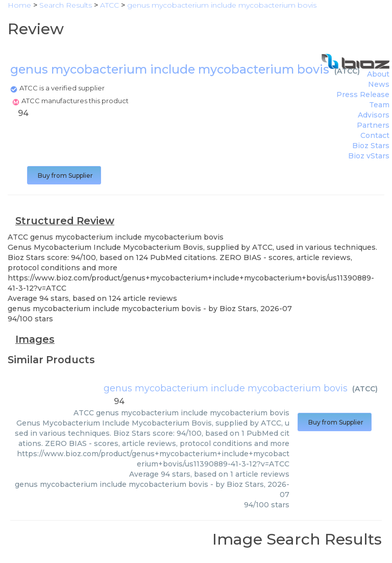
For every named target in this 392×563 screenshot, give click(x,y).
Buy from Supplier (64, 175)
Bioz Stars (371, 146)
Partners (373, 125)
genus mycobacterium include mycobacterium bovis (226, 388)
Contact (375, 135)
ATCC (347, 71)
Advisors (374, 115)
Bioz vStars (369, 156)
